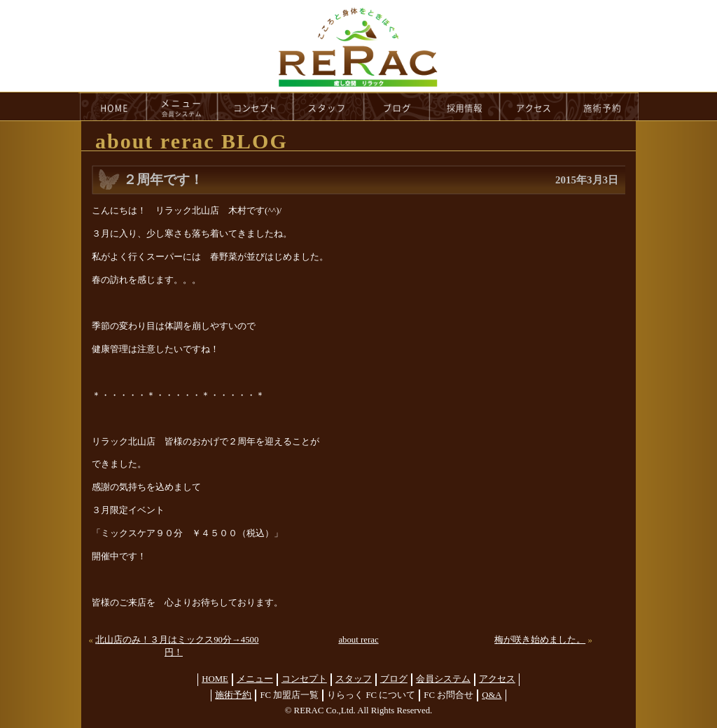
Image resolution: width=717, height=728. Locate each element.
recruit (465, 106)
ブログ (394, 679)
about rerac (358, 640)
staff (329, 106)
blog (397, 106)
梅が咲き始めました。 (540, 640)
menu (182, 106)
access (534, 106)
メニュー (255, 679)
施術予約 (233, 695)
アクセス (497, 679)
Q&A (492, 695)
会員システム (443, 679)
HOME (113, 106)
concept (256, 106)
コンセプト (304, 679)
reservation (603, 106)
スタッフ (354, 679)
